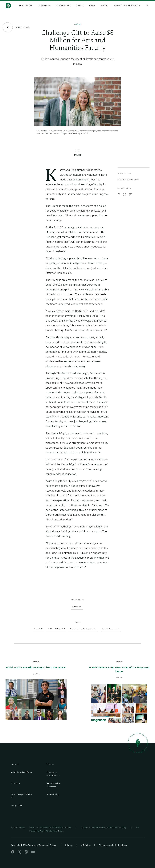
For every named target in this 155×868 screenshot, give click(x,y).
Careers (50, 765)
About (80, 6)
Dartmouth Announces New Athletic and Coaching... (104, 827)
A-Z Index (86, 845)
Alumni (39, 629)
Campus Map (17, 805)
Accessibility (53, 794)
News (92, 6)
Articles (78, 24)
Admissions (26, 6)
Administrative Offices (21, 772)
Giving (105, 6)
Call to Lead (57, 629)
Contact (15, 765)
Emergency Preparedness (53, 774)
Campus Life (64, 6)
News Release (111, 629)
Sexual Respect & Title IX (22, 796)
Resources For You (127, 6)
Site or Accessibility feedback (113, 845)
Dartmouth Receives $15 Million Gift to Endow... (51, 827)
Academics (44, 6)
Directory (15, 783)
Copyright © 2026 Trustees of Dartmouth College (34, 845)
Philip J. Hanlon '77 (84, 629)
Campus (77, 606)
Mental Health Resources (53, 785)
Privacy (69, 845)
